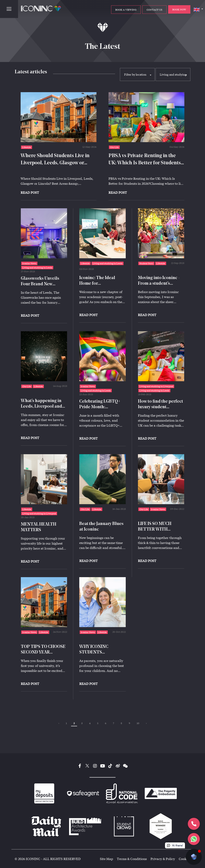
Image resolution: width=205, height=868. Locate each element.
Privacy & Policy (163, 859)
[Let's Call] (194, 824)
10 (138, 723)
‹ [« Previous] (59, 723)
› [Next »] (146, 723)
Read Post (30, 193)
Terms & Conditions (132, 859)
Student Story (146, 263)
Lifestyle (27, 147)
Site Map (107, 859)
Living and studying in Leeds (37, 268)
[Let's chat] (194, 839)
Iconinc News (29, 263)
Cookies (185, 859)
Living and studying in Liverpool (156, 386)
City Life (114, 147)
